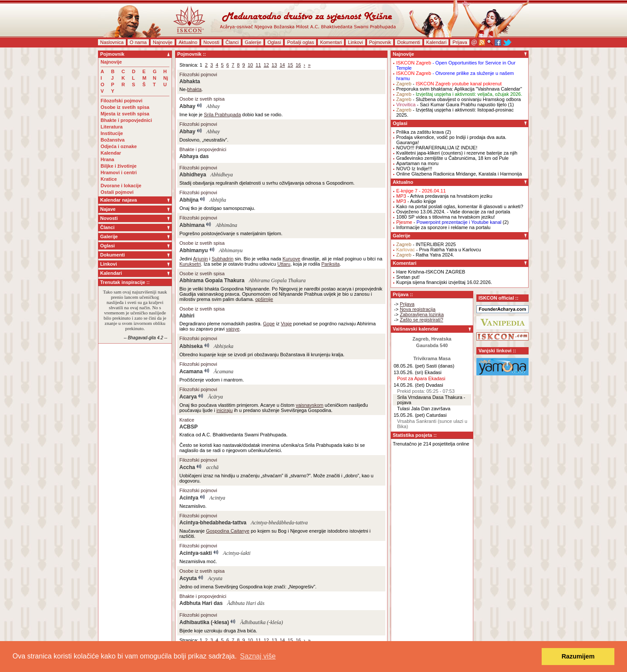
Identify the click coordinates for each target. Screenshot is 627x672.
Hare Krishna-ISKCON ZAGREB (431, 272)
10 (250, 65)
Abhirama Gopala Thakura (212, 280)
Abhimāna (226, 225)
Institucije (112, 133)
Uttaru (284, 264)
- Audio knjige (416, 201)
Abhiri (187, 316)
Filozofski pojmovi (121, 101)
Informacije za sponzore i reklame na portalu (443, 227)
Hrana (107, 159)
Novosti (211, 42)
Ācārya (215, 397)
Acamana (191, 371)
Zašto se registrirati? (421, 320)
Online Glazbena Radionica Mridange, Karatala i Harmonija (459, 174)
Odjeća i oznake (119, 146)
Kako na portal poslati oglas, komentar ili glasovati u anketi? (460, 206)
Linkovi (355, 42)
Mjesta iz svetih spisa (125, 114)
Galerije (253, 42)
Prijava (460, 42)
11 (258, 65)
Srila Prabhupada (222, 115)
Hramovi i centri (119, 172)
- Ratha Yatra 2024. (425, 255)
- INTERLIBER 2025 (426, 244)
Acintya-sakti (196, 553)
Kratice (109, 179)
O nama (138, 42)
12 (266, 65)
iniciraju (224, 410)
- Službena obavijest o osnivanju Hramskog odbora (458, 99)
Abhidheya (193, 175)
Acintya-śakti (237, 553)
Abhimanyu (194, 250)
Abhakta (190, 81)
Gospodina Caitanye (228, 531)
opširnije (264, 299)
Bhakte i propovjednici (126, 120)
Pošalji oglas (300, 42)
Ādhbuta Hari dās (246, 603)
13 (274, 65)
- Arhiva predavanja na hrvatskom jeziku (444, 196)
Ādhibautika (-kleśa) (261, 622)
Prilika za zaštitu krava (420, 132)
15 (290, 65)
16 (298, 65)
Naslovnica (112, 42)
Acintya (189, 498)
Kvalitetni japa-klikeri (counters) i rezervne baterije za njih (457, 153)
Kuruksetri (190, 264)
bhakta (194, 89)
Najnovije (163, 42)
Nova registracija (418, 309)
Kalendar (111, 153)
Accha (187, 467)
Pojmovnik (380, 42)
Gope (269, 324)
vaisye (233, 329)
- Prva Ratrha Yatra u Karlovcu (439, 250)
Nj (166, 78)
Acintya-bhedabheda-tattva (213, 523)
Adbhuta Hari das (201, 603)
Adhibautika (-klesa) (204, 622)
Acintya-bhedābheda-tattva (279, 523)
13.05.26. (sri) (408, 372)
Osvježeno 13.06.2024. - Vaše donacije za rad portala (453, 212)
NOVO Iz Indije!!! (414, 169)
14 (282, 65)
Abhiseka (191, 346)
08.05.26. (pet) (409, 366)
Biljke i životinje (119, 166)
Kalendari (436, 42)
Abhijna (189, 200)
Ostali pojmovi (117, 192)
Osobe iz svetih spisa (125, 107)
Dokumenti (409, 42)
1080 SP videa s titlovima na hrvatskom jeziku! (446, 217)
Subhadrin (222, 259)
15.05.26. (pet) (409, 415)
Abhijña (218, 200)
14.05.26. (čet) (409, 385)
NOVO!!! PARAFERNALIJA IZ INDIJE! (437, 148)
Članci (232, 42)
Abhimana (192, 225)
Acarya (188, 397)
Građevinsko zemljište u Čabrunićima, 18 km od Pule (452, 158)
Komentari (331, 42)
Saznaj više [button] (258, 656)
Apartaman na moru (417, 163)
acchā (212, 467)
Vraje (286, 324)
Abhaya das (194, 156)
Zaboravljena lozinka (422, 314)
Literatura (112, 127)
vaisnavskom (310, 405)
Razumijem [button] (578, 656)
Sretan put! (408, 277)
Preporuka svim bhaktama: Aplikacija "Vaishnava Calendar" (459, 89)
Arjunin (200, 259)
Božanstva (113, 140)
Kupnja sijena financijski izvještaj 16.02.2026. (444, 282)
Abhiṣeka (224, 346)
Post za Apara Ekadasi (421, 378)
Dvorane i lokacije (121, 186)
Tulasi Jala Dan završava (424, 409)
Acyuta (188, 578)
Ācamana (224, 371)
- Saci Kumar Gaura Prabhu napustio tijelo (452, 105)
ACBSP (189, 427)
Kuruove (292, 259)
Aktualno (188, 42)
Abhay (187, 106)
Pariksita (330, 264)
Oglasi (274, 42)
